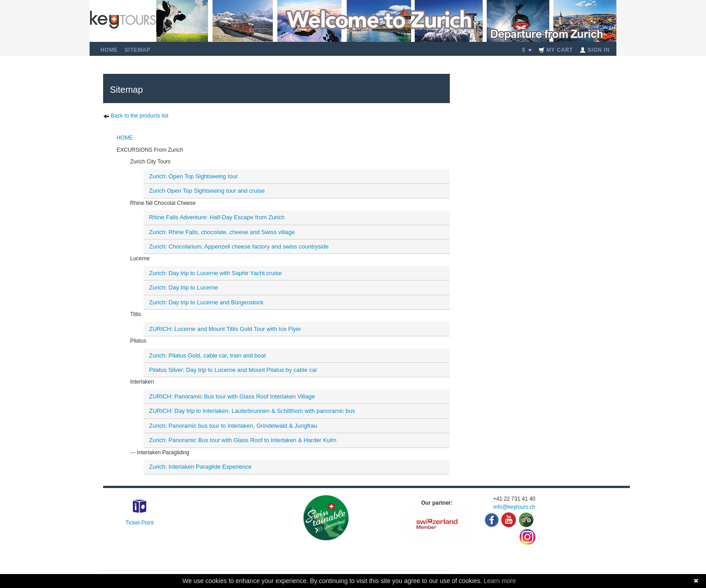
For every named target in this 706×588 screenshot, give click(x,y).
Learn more (500, 581)
